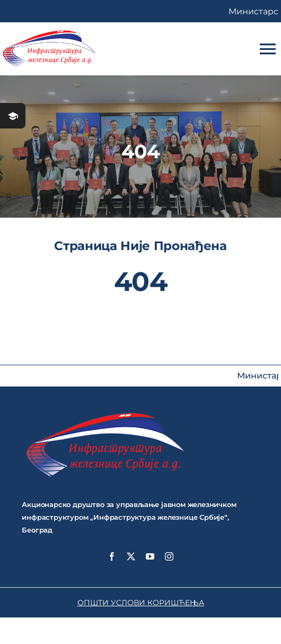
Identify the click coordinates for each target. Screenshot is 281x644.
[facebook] (112, 556)
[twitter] (131, 556)
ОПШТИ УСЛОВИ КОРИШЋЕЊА (141, 603)
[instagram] (169, 556)
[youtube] (150, 556)
